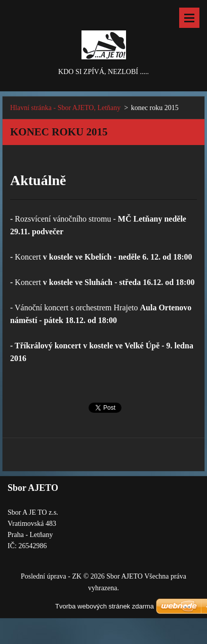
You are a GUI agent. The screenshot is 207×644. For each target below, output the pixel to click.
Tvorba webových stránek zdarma (105, 606)
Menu (189, 18)
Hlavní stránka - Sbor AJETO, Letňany (65, 108)
